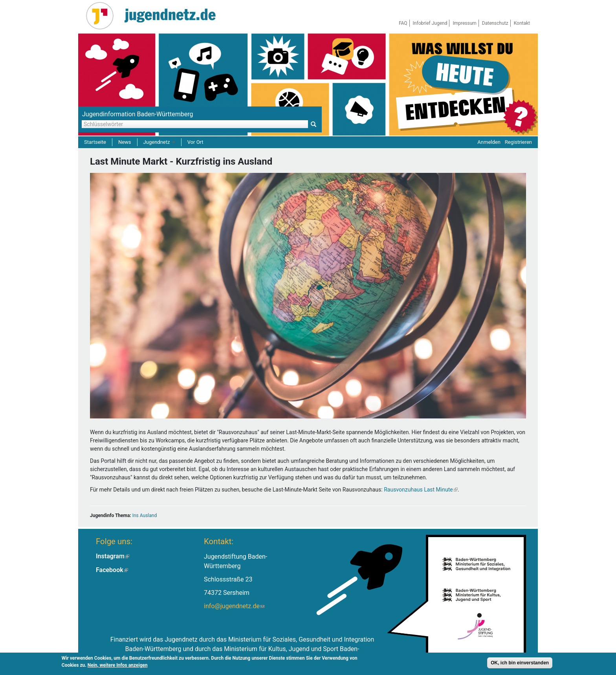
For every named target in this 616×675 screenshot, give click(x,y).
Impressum (464, 23)
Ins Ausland (145, 515)
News (125, 142)
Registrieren (518, 142)
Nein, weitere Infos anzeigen (118, 666)
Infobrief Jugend (430, 23)
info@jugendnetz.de (234, 606)
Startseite (95, 142)
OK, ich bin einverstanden (520, 664)
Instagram (113, 556)
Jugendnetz (159, 142)
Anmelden (489, 142)
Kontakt (522, 23)
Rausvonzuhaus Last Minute (421, 490)
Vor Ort (195, 142)
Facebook (112, 570)
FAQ (403, 23)
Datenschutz (495, 23)
